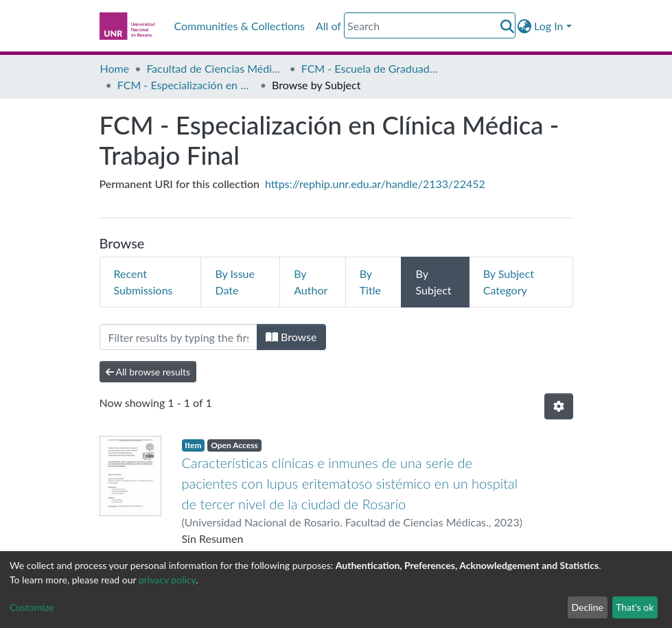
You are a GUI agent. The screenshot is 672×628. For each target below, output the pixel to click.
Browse (291, 337)
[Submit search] (507, 26)
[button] (524, 26)
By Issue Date (235, 282)
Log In (548, 26)
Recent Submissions (143, 282)
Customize (32, 607)
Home (115, 68)
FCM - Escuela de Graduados (370, 68)
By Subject (433, 282)
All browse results (148, 372)
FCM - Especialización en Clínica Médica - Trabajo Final (186, 85)
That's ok (635, 607)
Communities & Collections (240, 26)
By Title (370, 282)
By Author (311, 282)
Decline (587, 607)
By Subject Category (509, 282)
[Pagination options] (559, 406)
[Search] (430, 25)
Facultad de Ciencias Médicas (215, 68)
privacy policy (167, 580)
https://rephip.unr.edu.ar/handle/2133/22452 (375, 184)
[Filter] (178, 337)
